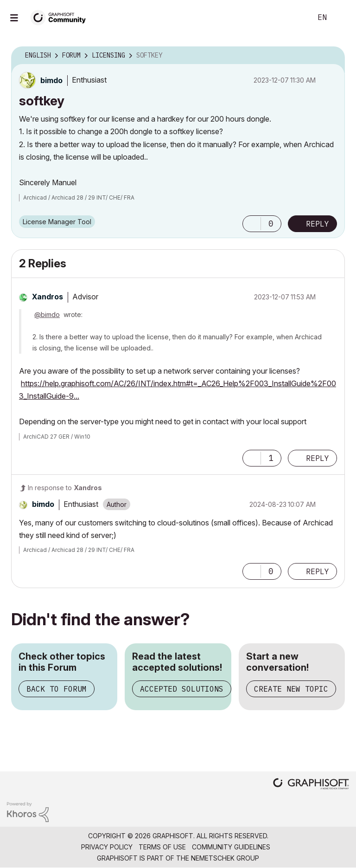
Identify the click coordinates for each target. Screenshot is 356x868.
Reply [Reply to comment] (318, 458)
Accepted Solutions (182, 689)
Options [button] (332, 56)
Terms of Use (162, 847)
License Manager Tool (57, 222)
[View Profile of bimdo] (51, 80)
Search (294, 18)
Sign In (341, 18)
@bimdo (47, 314)
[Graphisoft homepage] (311, 785)
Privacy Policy (107, 847)
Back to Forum (57, 689)
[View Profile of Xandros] (48, 297)
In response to (65, 488)
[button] (252, 224)
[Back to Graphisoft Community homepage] (61, 17)
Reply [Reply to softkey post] (318, 224)
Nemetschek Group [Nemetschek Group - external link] (225, 858)
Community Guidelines (231, 847)
